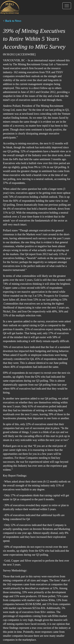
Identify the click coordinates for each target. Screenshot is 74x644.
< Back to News (12, 21)
